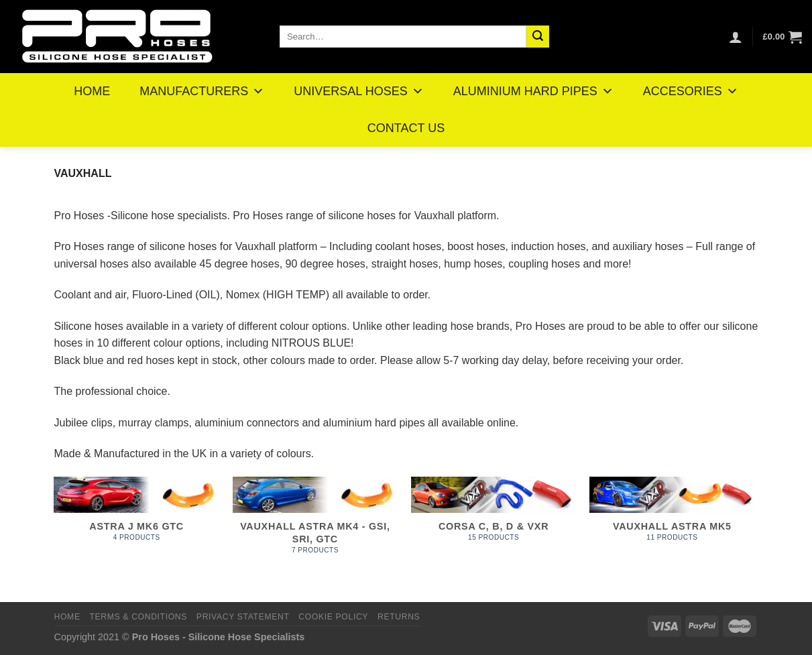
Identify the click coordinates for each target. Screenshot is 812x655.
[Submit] (538, 37)
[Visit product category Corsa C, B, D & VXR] (494, 523)
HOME (92, 91)
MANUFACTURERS (202, 91)
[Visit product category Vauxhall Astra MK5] (672, 523)
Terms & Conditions (138, 617)
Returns (399, 617)
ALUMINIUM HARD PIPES (533, 91)
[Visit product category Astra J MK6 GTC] (136, 523)
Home (67, 617)
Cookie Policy (333, 617)
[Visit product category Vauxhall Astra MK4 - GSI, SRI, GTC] (315, 523)
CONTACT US (406, 128)
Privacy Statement (243, 617)
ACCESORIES (691, 91)
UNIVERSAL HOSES (358, 91)
